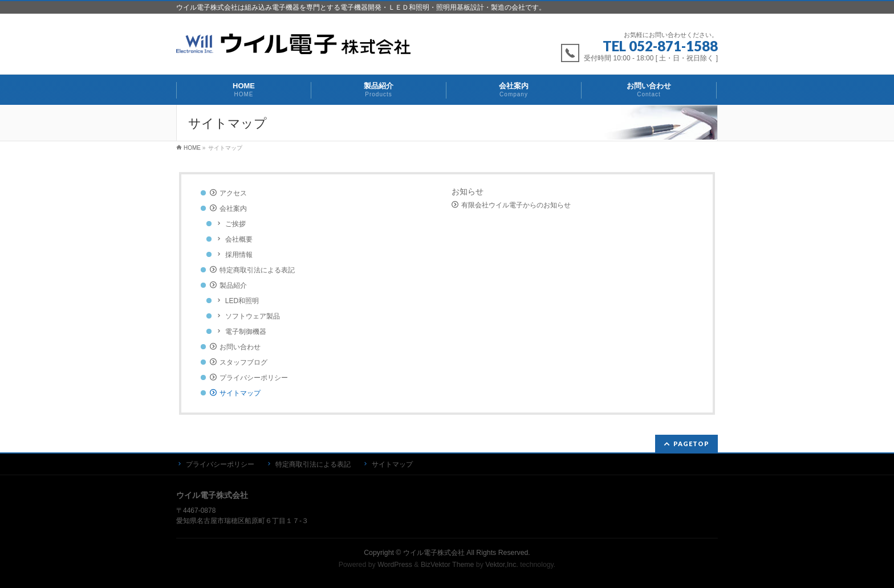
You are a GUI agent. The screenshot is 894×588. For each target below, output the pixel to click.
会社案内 (233, 209)
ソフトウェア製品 (253, 316)
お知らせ (468, 191)
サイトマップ (240, 393)
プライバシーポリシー (254, 378)
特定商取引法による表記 (257, 270)
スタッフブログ (243, 362)
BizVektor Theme (448, 565)
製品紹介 (233, 285)
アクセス (233, 193)
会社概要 (239, 239)
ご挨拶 (235, 224)
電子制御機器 (246, 332)
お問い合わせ (240, 347)
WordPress (395, 565)
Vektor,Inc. (502, 565)
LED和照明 (242, 301)
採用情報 (239, 255)
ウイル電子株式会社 (434, 553)
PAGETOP (691, 444)
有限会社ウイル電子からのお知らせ (516, 205)
